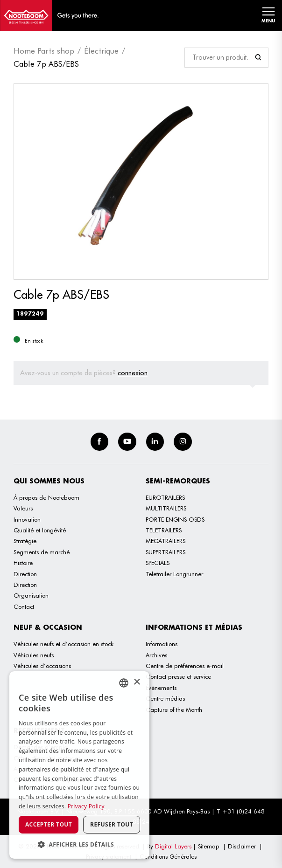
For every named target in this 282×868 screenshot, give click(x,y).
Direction (25, 574)
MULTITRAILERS (166, 508)
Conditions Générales (168, 856)
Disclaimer (242, 846)
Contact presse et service (178, 676)
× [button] (137, 682)
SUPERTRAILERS (166, 552)
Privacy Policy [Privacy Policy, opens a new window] (86, 806)
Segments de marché (42, 552)
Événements (161, 688)
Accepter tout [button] (49, 824)
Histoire (23, 563)
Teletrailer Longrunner (174, 574)
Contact (24, 606)
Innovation (27, 519)
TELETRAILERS (164, 530)
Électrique (101, 51)
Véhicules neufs (34, 655)
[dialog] (79, 765)
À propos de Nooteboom (46, 497)
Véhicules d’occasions (42, 666)
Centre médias (165, 698)
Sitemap (209, 846)
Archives (156, 655)
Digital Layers (173, 846)
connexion (133, 373)
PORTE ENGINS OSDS (175, 519)
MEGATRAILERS (166, 541)
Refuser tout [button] (112, 824)
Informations (162, 644)
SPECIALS (158, 563)
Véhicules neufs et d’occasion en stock (63, 644)
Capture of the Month (174, 710)
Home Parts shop (44, 51)
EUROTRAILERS (165, 497)
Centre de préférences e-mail (185, 666)
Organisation (31, 595)
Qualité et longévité (40, 530)
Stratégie (25, 541)
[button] (79, 844)
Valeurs (23, 508)
